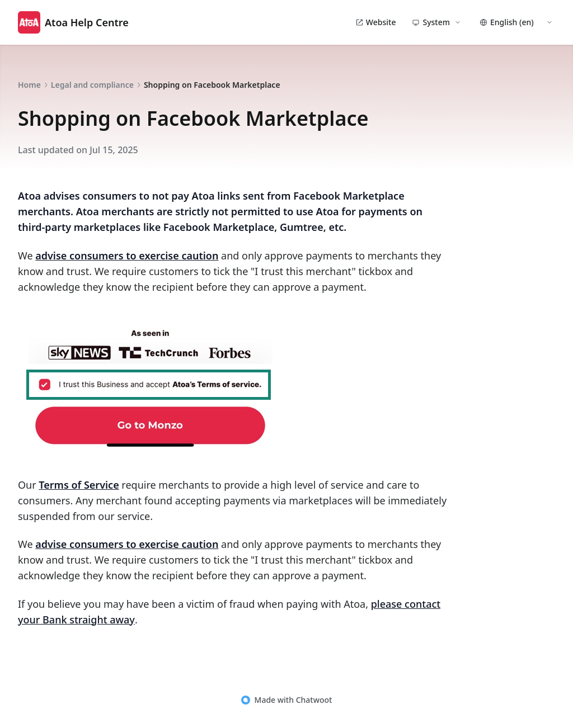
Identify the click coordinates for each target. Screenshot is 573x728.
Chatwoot (314, 700)
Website (376, 22)
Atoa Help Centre (73, 22)
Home (29, 85)
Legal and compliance (92, 85)
